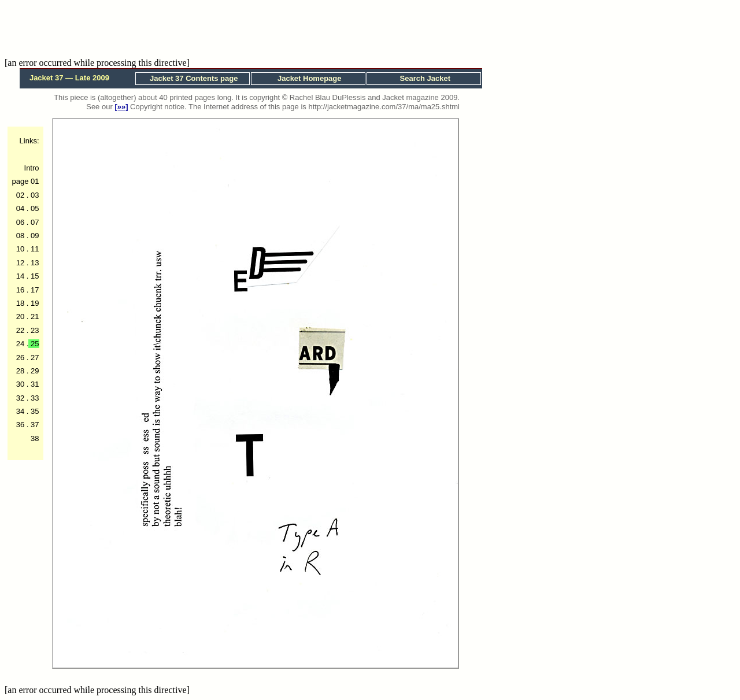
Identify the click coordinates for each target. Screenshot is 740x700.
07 (34, 222)
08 (21, 236)
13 (34, 263)
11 (34, 249)
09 (34, 236)
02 (21, 195)
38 (35, 438)
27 (34, 358)
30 (21, 384)
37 (34, 425)
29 (34, 371)
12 (21, 263)
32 (21, 398)
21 (34, 316)
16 (21, 290)
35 (34, 411)
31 (34, 384)
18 (21, 303)
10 (21, 249)
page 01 (26, 181)
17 (34, 290)
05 (34, 208)
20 (21, 316)
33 (34, 398)
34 (21, 411)
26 (21, 358)
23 (34, 330)
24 (21, 344)
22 (21, 330)
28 (21, 371)
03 (34, 195)
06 (21, 222)
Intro (32, 168)
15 (34, 276)
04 (21, 208)
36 (21, 425)
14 (21, 276)
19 (34, 303)
